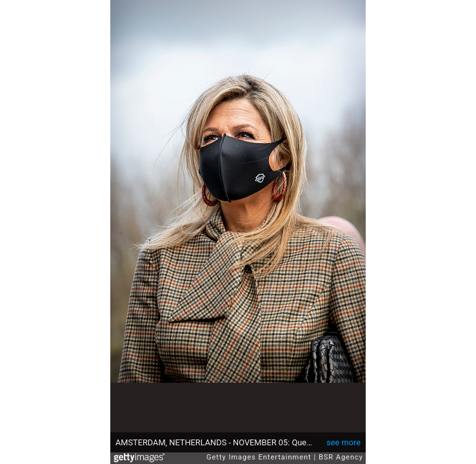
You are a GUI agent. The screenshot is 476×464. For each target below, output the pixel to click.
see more (343, 442)
